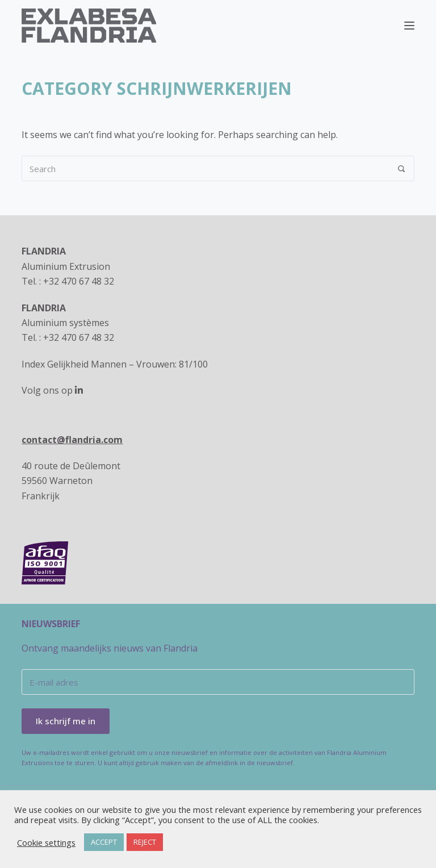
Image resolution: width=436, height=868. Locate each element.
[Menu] (409, 26)
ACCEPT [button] (104, 842)
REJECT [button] (145, 842)
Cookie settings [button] (46, 842)
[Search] (402, 168)
